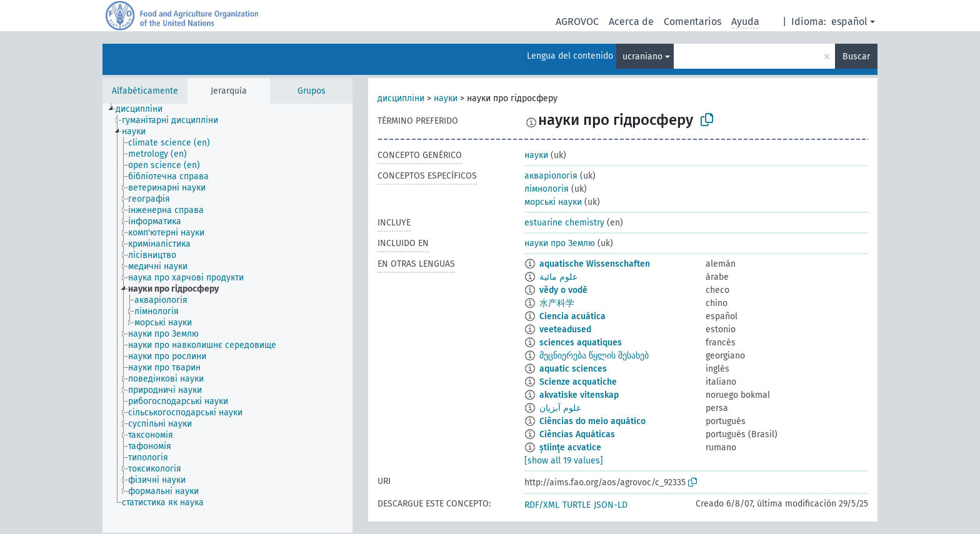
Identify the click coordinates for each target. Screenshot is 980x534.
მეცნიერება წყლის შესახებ (594, 356)
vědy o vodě (563, 290)
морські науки (553, 202)
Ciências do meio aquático (592, 421)
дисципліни (401, 98)
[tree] (227, 318)
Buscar (856, 57)
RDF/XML (542, 505)
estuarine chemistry (564, 223)
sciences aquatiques (581, 343)
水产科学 (557, 303)
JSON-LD (611, 505)
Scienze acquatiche (578, 382)
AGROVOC (577, 22)
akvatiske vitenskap (579, 395)
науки (446, 98)
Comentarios (692, 22)
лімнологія (547, 189)
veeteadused (565, 329)
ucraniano (642, 57)
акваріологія (551, 176)
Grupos (312, 91)
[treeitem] (144, 109)
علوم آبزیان (560, 408)
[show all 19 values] (564, 461)
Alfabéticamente (145, 91)
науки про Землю (560, 243)
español (849, 22)
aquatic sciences (573, 369)
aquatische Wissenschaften (595, 264)
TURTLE (577, 505)
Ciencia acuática (572, 316)
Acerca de (631, 22)
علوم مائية (558, 277)
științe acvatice (570, 447)
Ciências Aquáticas (577, 434)
